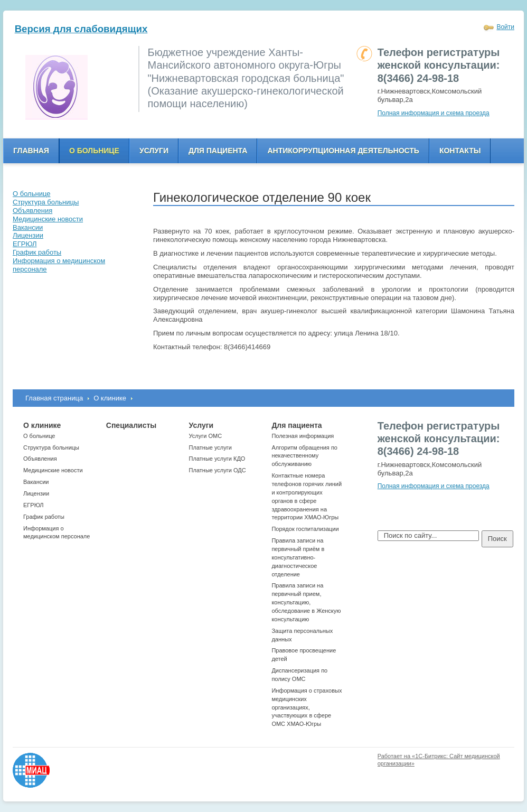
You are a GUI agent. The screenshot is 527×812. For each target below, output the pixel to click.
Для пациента (218, 151)
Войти (505, 27)
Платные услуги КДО (217, 459)
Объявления (40, 459)
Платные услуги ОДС (218, 470)
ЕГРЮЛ (33, 505)
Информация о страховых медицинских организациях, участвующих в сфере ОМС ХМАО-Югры (307, 707)
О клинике (110, 398)
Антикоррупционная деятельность (343, 151)
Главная (31, 151)
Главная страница (54, 398)
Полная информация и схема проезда (434, 113)
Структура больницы (51, 447)
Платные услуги (210, 447)
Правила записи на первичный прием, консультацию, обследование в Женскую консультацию (306, 602)
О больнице (94, 151)
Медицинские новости (53, 470)
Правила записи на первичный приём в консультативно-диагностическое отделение (298, 557)
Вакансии (36, 482)
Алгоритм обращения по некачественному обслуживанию (304, 456)
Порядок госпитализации (305, 529)
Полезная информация (303, 436)
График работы (44, 517)
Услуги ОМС (206, 436)
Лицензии (36, 493)
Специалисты (131, 425)
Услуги (154, 151)
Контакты (460, 151)
